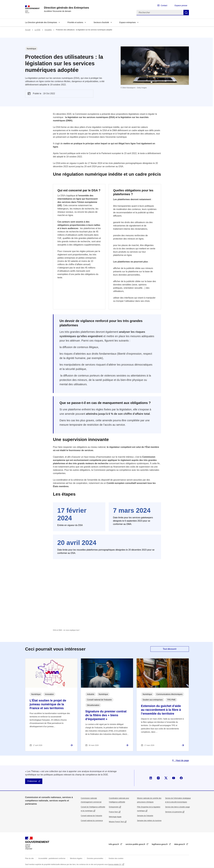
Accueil (28, 30)
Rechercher (186, 13)
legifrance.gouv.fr (160, 844)
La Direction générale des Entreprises (41, 22)
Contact (164, 5)
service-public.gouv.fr (136, 844)
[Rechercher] (160, 13)
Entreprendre (114, 807)
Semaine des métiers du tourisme (149, 821)
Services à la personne (173, 812)
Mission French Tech (116, 822)
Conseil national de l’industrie (91, 816)
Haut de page (182, 760)
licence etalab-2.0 (115, 864)
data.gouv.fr (180, 844)
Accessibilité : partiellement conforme (52, 858)
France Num (113, 812)
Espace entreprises (128, 22)
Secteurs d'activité (101, 22)
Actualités (48, 30)
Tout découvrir (170, 649)
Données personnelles (95, 858)
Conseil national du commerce (92, 821)
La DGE (37, 30)
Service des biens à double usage (177, 807)
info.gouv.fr (114, 844)
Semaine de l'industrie (145, 816)
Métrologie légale (115, 817)
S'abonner (32, 781)
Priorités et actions (75, 22)
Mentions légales (76, 858)
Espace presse (181, 5)
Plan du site (29, 858)
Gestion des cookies (116, 858)
